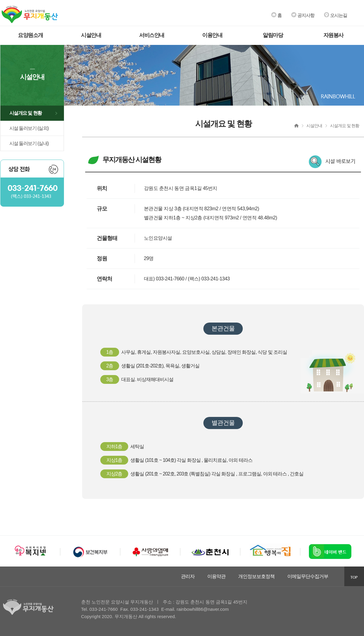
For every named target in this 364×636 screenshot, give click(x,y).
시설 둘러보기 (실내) (29, 143)
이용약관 (216, 576)
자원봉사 (333, 35)
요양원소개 (30, 35)
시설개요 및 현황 (26, 113)
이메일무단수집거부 (308, 576)
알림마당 (273, 35)
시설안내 (91, 35)
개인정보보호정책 (256, 576)
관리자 (188, 576)
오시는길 (336, 15)
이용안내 (212, 35)
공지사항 (303, 15)
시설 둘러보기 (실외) (29, 128)
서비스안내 (152, 35)
